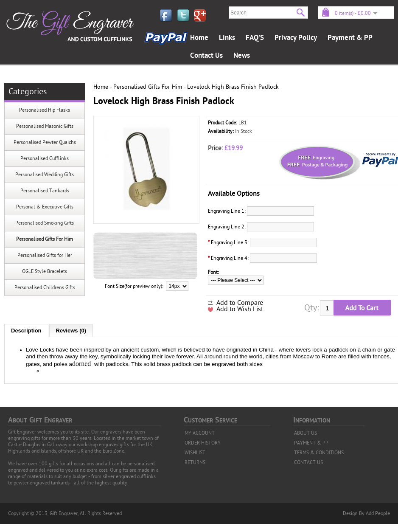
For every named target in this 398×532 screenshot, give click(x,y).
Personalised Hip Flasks (45, 110)
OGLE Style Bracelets (45, 271)
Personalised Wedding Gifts (45, 175)
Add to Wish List (240, 309)
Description (26, 331)
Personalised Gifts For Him (45, 239)
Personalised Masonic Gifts (45, 126)
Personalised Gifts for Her (45, 255)
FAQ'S (255, 38)
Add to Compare (240, 303)
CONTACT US (308, 462)
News (242, 56)
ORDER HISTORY (203, 443)
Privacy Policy (296, 38)
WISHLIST (195, 453)
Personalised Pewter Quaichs (45, 142)
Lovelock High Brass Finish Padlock (233, 87)
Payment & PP (350, 38)
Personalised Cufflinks (45, 158)
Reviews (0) (71, 331)
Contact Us (206, 56)
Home (199, 38)
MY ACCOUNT (200, 433)
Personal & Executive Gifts (45, 207)
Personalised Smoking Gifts (45, 223)
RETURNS (195, 462)
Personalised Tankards (45, 191)
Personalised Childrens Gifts (45, 287)
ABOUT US (306, 433)
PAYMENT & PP (311, 443)
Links (227, 38)
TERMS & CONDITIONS (319, 453)
